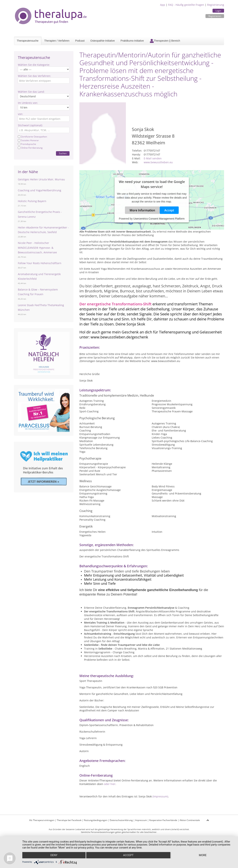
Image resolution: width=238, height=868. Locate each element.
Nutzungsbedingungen (96, 820)
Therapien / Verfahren (57, 41)
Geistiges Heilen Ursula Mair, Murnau (41, 179)
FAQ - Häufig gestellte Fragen (186, 5)
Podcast (80, 41)
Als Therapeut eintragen (42, 820)
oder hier (110, 784)
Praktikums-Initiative (132, 41)
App (163, 5)
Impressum (141, 820)
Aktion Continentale (190, 820)
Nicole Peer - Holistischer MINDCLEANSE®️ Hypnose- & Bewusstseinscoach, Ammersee (37, 248)
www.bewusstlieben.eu (158, 162)
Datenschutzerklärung (121, 820)
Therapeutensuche (28, 41)
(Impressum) (160, 796)
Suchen (63, 153)
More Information (142, 210)
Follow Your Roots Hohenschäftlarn (40, 263)
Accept (169, 210)
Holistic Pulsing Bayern (32, 201)
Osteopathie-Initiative (103, 41)
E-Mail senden (153, 158)
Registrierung (216, 5)
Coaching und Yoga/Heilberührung (40, 190)
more (203, 855)
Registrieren (215, 16)
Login (218, 11)
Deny (54, 855)
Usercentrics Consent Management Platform (159, 218)
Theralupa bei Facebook (69, 820)
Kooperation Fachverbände (163, 820)
